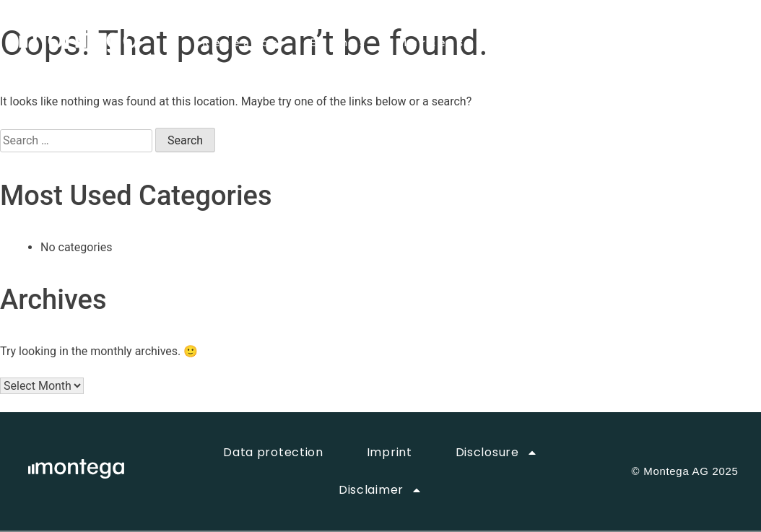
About (522, 43)
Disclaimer (380, 490)
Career (605, 43)
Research (242, 43)
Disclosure (497, 453)
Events (339, 43)
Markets (432, 43)
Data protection (273, 452)
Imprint (390, 452)
